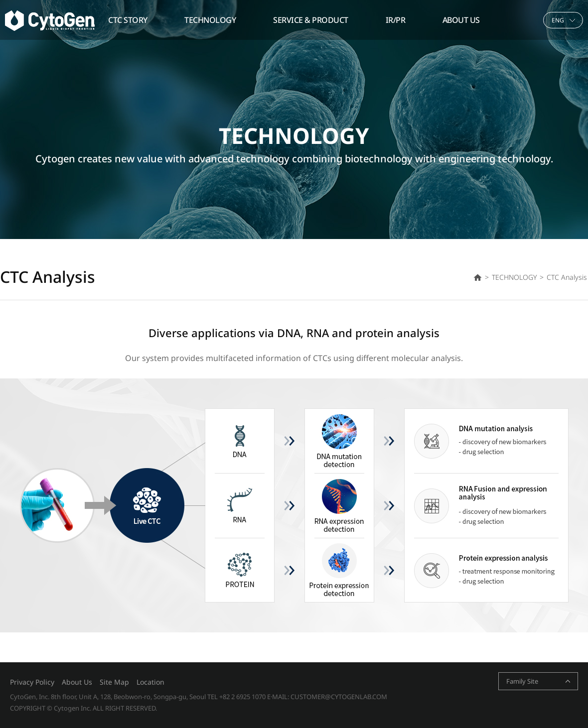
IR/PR (396, 20)
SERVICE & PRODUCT (311, 20)
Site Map (114, 682)
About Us (77, 682)
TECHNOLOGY (210, 20)
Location (150, 682)
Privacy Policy (32, 682)
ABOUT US (461, 20)
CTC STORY (128, 20)
